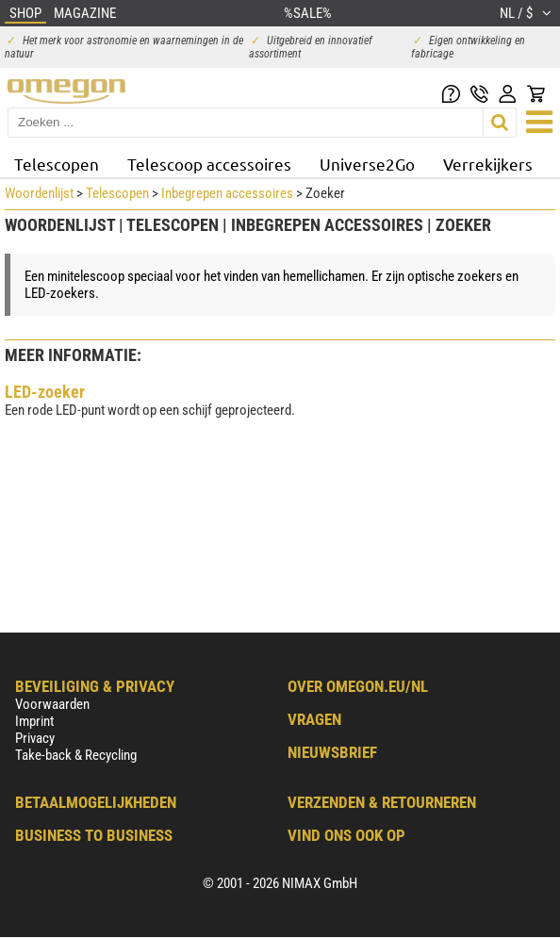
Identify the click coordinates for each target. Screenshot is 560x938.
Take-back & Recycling (76, 755)
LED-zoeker (45, 392)
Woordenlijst (39, 193)
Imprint (34, 721)
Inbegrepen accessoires (227, 193)
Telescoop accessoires (209, 164)
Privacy (35, 738)
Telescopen (57, 164)
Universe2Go (367, 164)
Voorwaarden (52, 704)
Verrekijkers (488, 164)
